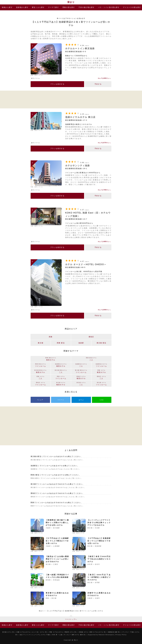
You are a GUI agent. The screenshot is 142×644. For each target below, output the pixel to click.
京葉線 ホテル (84, 632)
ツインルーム (101, 384)
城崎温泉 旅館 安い (115, 632)
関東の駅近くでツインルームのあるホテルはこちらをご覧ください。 (57, 478)
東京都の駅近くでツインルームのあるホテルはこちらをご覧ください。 (57, 460)
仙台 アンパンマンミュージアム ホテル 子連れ (35, 635)
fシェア (40, 400)
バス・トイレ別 (109, 7)
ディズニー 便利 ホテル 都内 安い (75, 635)
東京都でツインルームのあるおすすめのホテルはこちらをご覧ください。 (58, 487)
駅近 (38, 7)
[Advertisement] (71, 99)
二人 (81, 384)
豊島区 (91, 337)
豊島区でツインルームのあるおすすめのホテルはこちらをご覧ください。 (58, 497)
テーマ (54, 7)
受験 (69, 7)
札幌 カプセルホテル (23, 632)
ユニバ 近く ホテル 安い (40, 632)
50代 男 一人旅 (57, 635)
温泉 (22, 7)
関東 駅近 (61, 343)
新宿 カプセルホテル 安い (98, 632)
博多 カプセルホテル (56, 632)
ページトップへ (71, 619)
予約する (98, 84)
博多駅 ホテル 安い (71, 632)
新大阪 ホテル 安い (9, 632)
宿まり (71, 2)
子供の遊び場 (86, 7)
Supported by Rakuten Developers (101, 635)
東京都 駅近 (101, 343)
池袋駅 (81, 343)
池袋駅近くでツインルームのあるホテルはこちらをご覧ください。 (56, 469)
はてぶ (81, 400)
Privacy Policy (121, 635)
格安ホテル (61, 384)
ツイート (61, 400)
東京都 (40, 343)
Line (102, 400)
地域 (7, 7)
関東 (51, 337)
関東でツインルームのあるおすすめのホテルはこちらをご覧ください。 (57, 506)
